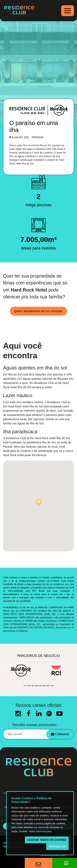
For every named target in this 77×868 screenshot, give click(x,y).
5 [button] (40, 686)
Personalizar (57, 847)
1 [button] (25, 686)
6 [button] (44, 686)
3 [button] (33, 686)
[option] (21, 671)
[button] (38, 502)
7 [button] (48, 686)
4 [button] (37, 686)
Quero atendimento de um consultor (38, 311)
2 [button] (29, 686)
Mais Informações (41, 831)
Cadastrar (60, 734)
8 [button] (52, 686)
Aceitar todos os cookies (47, 840)
